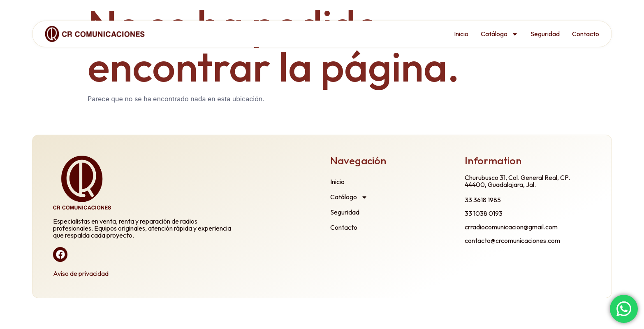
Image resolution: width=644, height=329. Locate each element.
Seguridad (545, 34)
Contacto (586, 34)
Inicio (461, 34)
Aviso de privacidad (81, 273)
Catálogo (499, 34)
